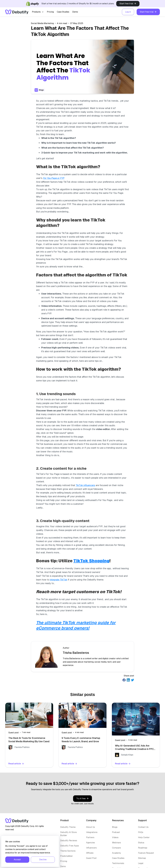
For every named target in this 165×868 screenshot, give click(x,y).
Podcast (116, 832)
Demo (75, 12)
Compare (116, 848)
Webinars (116, 843)
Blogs (115, 827)
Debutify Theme (68, 827)
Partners (90, 837)
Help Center (144, 837)
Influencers (91, 848)
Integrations (92, 832)
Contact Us (143, 827)
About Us (90, 827)
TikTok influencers (85, 485)
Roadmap (143, 848)
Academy (116, 853)
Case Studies (63, 12)
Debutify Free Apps (70, 846)
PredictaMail (66, 856)
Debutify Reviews (69, 841)
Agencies (90, 843)
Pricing (50, 12)
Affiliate (90, 853)
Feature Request (146, 853)
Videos (115, 837)
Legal (141, 863)
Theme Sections (68, 851)
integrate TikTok (59, 580)
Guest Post (91, 858)
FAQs (141, 832)
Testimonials (118, 863)
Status (141, 843)
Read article (16, 764)
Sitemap (142, 858)
